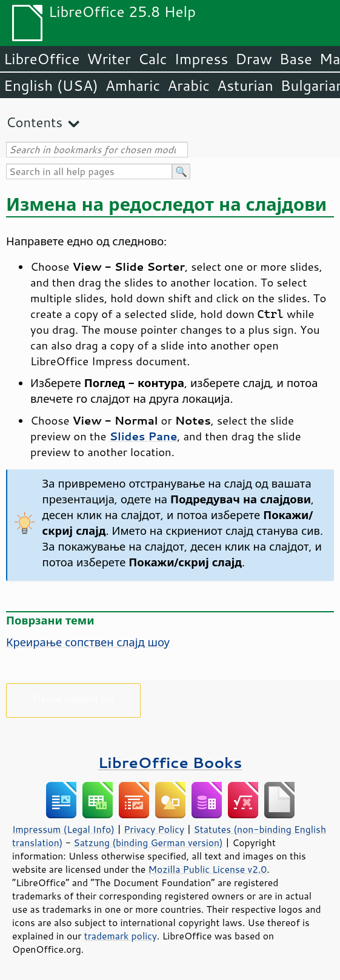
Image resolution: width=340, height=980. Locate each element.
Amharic (133, 85)
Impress (202, 59)
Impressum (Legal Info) (63, 829)
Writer (108, 59)
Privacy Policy (154, 829)
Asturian (245, 85)
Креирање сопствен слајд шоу (88, 642)
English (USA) (51, 85)
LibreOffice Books (170, 762)
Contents (34, 122)
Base (296, 59)
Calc (153, 59)
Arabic (188, 85)
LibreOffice (42, 59)
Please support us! (74, 698)
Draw (253, 59)
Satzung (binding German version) (148, 843)
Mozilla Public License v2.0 (208, 869)
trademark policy (121, 936)
